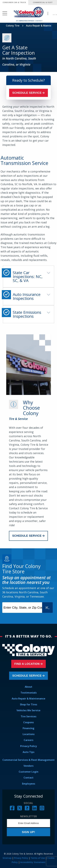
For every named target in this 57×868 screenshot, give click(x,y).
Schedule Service (27, 93)
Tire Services (28, 716)
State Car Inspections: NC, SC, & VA (28, 277)
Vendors (28, 766)
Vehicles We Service (28, 710)
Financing (28, 728)
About (28, 687)
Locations (29, 734)
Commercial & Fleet (43, 2)
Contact (28, 778)
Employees (29, 784)
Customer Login (28, 772)
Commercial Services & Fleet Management (28, 760)
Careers (28, 740)
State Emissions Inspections (27, 314)
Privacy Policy (28, 746)
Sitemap (7, 858)
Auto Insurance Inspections (27, 296)
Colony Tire (13, 26)
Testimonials (29, 693)
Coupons (28, 722)
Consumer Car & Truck (14, 2)
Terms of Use (38, 858)
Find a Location (27, 664)
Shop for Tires (28, 704)
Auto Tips (28, 752)
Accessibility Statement (33, 862)
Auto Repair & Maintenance (28, 699)
